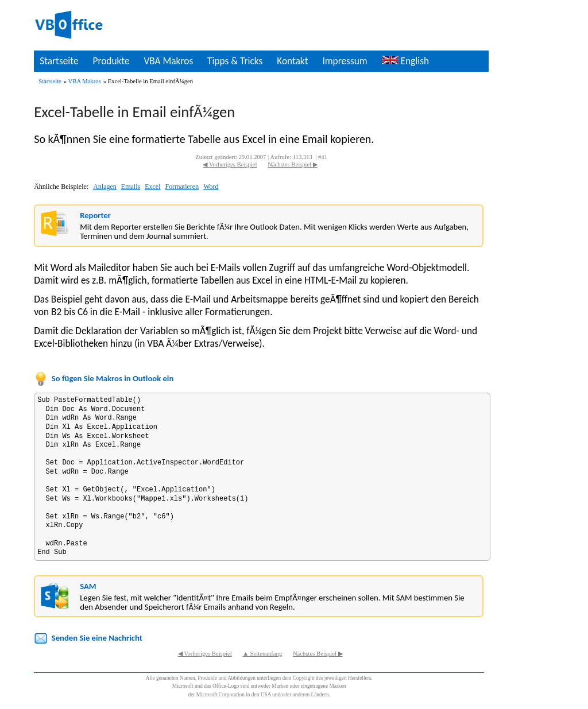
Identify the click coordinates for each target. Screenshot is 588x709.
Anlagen (105, 187)
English (405, 61)
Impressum (345, 61)
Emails (131, 187)
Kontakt (292, 61)
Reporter (95, 215)
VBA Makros (168, 61)
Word (211, 187)
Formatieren (182, 187)
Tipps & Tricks (235, 61)
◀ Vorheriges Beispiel (230, 164)
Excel (152, 187)
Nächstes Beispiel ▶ (293, 164)
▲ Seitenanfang (262, 654)
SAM (88, 586)
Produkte (111, 61)
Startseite (59, 61)
